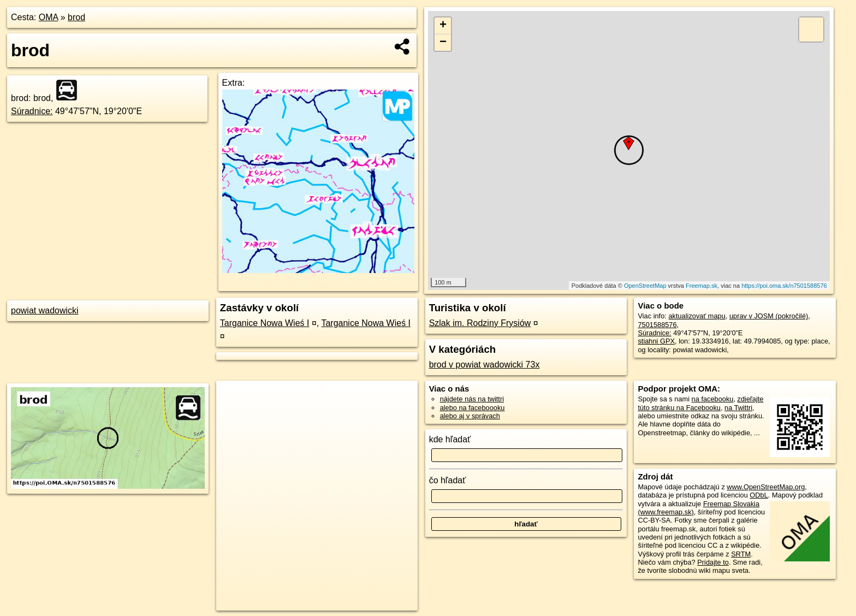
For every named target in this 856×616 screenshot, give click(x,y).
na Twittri (738, 408)
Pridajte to (713, 562)
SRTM (741, 554)
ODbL (759, 495)
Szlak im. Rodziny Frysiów (480, 323)
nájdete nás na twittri (472, 399)
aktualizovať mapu (697, 316)
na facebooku (713, 399)
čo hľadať (448, 480)
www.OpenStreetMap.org (766, 487)
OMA (49, 17)
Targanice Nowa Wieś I (265, 323)
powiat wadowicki (45, 310)
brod (76, 17)
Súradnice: (32, 111)
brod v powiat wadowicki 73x (485, 365)
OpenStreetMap (645, 286)
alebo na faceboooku (472, 408)
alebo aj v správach (470, 416)
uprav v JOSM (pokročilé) (769, 316)
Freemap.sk (702, 286)
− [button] (443, 43)
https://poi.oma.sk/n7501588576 (784, 286)
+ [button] (443, 26)
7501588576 (657, 325)
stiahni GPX (656, 341)
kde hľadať (450, 439)
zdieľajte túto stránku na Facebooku (700, 403)
